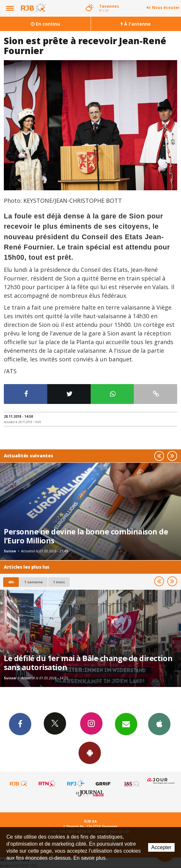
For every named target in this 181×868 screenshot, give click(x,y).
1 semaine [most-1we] (34, 582)
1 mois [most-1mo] (59, 582)
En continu (45, 24)
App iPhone (159, 724)
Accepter (161, 847)
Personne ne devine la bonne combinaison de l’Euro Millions (86, 536)
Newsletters (126, 724)
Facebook (20, 724)
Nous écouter (166, 8)
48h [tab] (11, 582)
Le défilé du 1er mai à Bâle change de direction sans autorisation (88, 663)
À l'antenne (136, 24)
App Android (90, 753)
